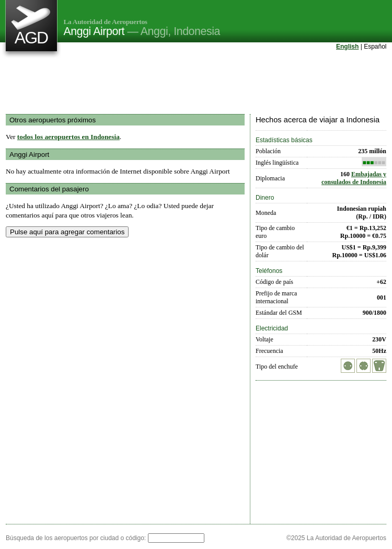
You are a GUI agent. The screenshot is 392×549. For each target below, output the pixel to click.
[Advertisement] (196, 83)
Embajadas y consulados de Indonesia (354, 178)
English (347, 47)
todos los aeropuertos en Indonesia (68, 137)
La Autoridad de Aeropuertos (106, 22)
